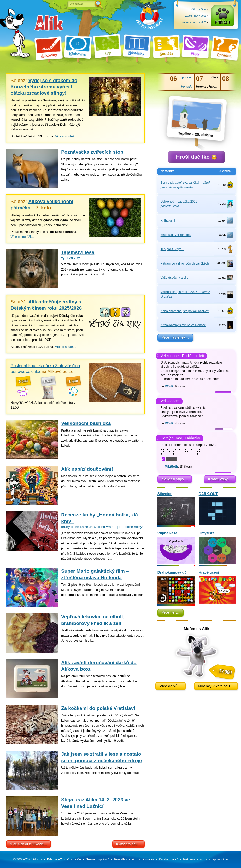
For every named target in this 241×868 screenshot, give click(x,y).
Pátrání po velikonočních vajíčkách (185, 263)
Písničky (148, 859)
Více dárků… (170, 686)
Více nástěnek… (175, 337)
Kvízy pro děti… (128, 844)
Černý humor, (172, 438)
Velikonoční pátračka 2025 (185, 294)
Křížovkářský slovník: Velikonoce (183, 325)
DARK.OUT (217, 508)
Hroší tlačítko (196, 157)
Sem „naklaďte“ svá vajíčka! (186, 185)
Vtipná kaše (176, 548)
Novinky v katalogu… (216, 686)
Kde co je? (54, 859)
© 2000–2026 (28, 859)
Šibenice (176, 508)
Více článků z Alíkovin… (28, 844)
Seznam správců (98, 859)
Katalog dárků (168, 859)
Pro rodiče (74, 859)
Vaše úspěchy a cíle (175, 278)
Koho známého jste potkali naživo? (185, 311)
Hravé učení (217, 587)
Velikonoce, (170, 356)
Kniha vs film (169, 221)
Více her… (171, 612)
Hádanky (193, 438)
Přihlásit (222, 22)
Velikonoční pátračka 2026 (180, 204)
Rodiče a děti (193, 356)
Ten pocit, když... (172, 249)
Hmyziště (217, 548)
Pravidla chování (126, 859)
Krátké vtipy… (220, 479)
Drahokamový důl (176, 587)
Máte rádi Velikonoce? (176, 235)
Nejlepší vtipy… (175, 479)
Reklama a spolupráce (205, 859)
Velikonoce (170, 401)
